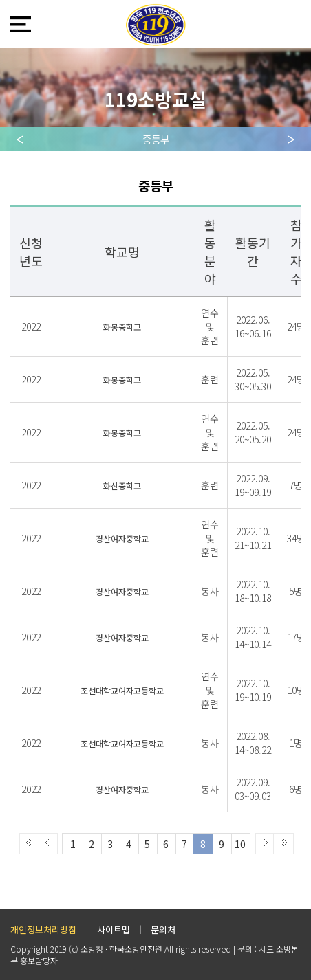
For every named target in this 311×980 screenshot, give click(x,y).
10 (240, 844)
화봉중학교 (122, 327)
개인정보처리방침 (43, 929)
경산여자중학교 (122, 538)
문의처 (163, 929)
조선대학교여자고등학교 (122, 690)
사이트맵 (114, 929)
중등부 (156, 139)
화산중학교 (122, 486)
